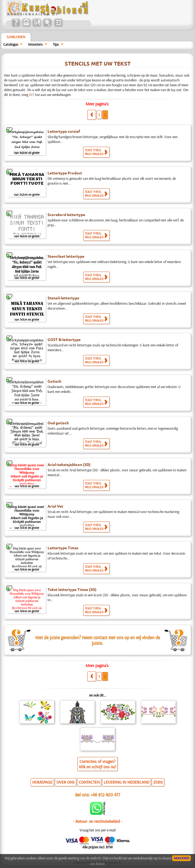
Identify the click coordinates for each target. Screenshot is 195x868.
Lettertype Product (65, 173)
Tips (56, 44)
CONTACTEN (89, 782)
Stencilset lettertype (66, 256)
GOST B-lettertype (64, 339)
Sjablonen (16, 37)
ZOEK (158, 782)
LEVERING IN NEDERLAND (127, 782)
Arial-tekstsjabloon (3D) (69, 464)
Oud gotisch (58, 423)
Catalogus (11, 44)
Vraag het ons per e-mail (97, 830)
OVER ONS (66, 782)
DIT (32, 95)
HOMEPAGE (42, 782)
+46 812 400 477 (105, 795)
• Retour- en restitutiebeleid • (98, 821)
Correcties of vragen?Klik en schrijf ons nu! (97, 764)
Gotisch (54, 381)
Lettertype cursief (64, 131)
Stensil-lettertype (63, 298)
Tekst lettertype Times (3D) (72, 589)
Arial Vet (55, 506)
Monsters (35, 44)
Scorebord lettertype (66, 214)
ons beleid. (97, 864)
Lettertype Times (63, 548)
